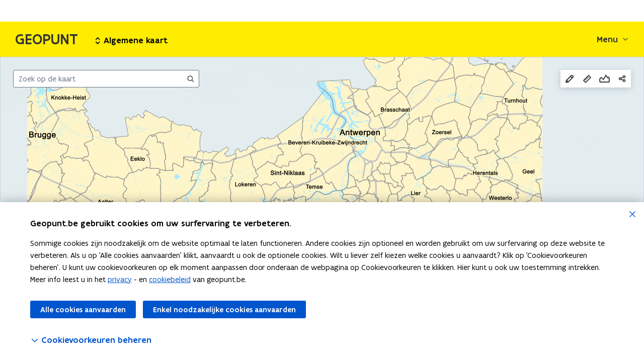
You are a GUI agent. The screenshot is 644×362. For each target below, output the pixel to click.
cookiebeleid (170, 279)
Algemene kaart (132, 40)
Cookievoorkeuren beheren (91, 340)
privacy (120, 279)
